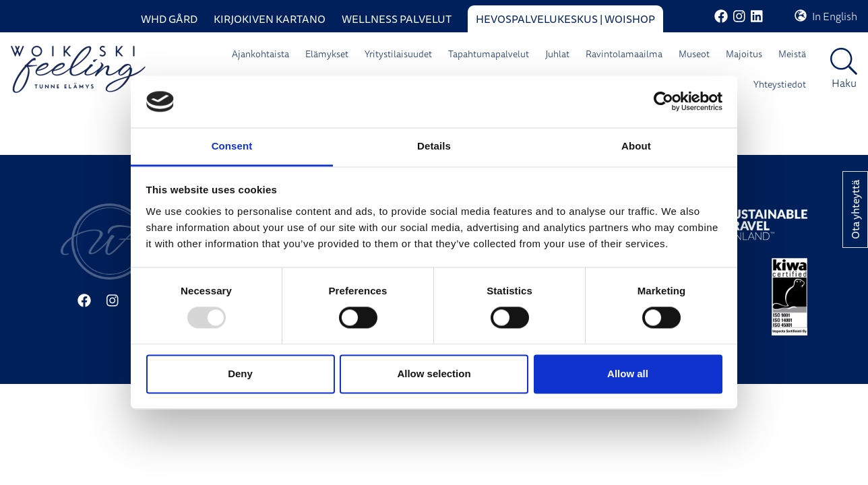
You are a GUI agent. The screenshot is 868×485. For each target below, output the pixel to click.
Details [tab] (434, 146)
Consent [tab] (232, 146)
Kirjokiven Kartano (270, 19)
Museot (694, 54)
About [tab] (636, 146)
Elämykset (327, 54)
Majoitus (744, 54)
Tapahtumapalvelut (489, 54)
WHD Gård (169, 19)
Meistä (792, 54)
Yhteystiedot (780, 84)
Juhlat (557, 54)
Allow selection (434, 374)
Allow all (628, 374)
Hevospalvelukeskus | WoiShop (565, 19)
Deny (240, 374)
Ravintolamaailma (624, 54)
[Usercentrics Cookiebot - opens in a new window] (663, 102)
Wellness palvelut (397, 19)
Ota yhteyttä (855, 209)
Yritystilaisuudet (398, 54)
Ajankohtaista (260, 54)
